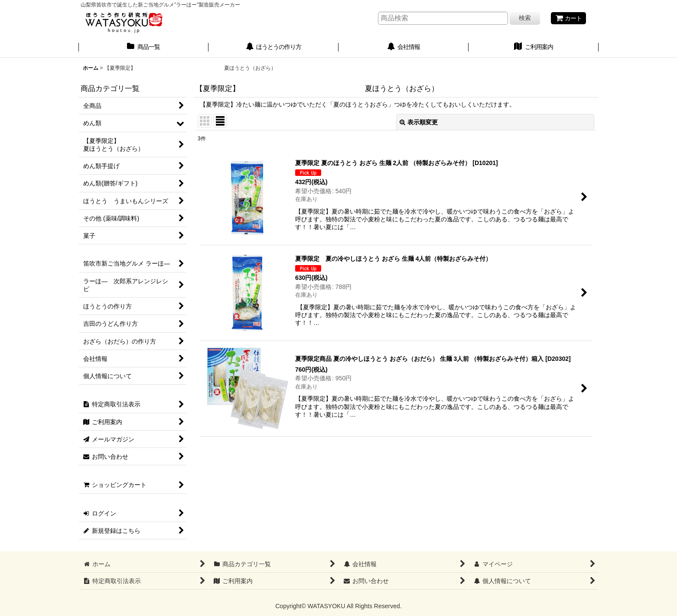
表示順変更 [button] (419, 122)
